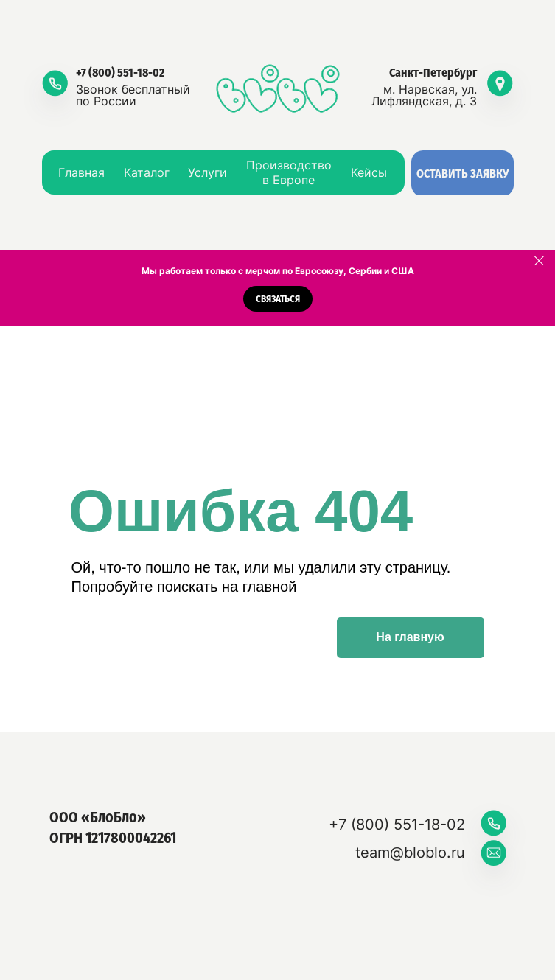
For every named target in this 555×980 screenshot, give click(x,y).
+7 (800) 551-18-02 (120, 73)
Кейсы (369, 172)
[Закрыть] (539, 261)
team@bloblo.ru (410, 853)
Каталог (147, 172)
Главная (81, 172)
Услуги (207, 172)
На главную (410, 637)
